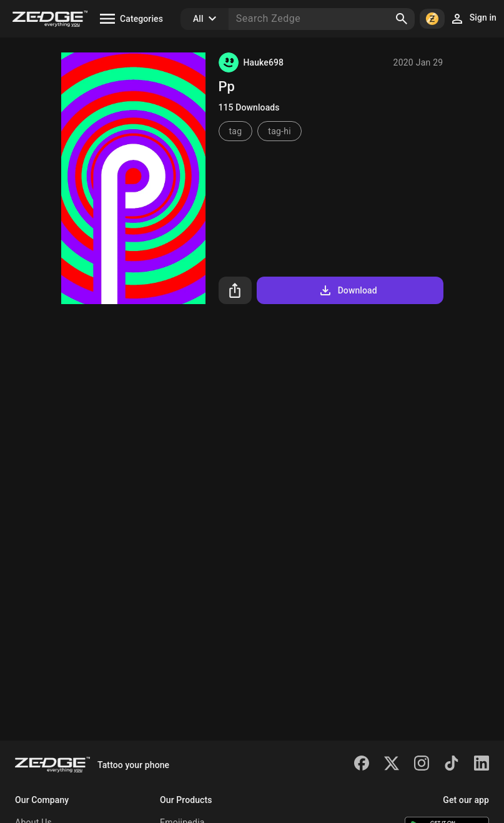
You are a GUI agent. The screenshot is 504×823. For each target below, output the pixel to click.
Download (348, 290)
